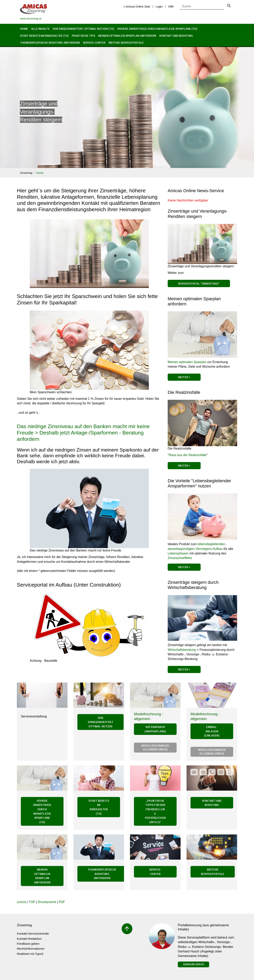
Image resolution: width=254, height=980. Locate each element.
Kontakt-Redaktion (29, 939)
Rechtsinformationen (31, 949)
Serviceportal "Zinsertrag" (199, 283)
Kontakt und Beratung (176, 36)
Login (159, 7)
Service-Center (94, 43)
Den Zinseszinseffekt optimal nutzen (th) (83, 29)
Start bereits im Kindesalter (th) (44, 36)
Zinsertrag (26, 173)
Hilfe (171, 7)
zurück (22, 902)
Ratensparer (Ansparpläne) (155, 729)
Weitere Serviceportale (126, 43)
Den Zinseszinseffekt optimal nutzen (101, 722)
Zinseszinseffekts (180, 558)
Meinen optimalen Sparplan (187, 362)
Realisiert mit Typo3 (30, 954)
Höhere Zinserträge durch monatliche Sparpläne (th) (157, 29)
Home (24, 29)
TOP (32, 902)
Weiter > (184, 377)
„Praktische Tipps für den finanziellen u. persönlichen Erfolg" (155, 811)
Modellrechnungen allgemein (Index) (155, 747)
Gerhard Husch (193, 964)
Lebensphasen (178, 553)
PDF (62, 902)
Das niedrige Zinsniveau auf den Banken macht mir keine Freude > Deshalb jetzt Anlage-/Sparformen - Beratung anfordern (83, 433)
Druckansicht (47, 902)
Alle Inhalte (40, 29)
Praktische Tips (83, 36)
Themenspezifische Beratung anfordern (50, 43)
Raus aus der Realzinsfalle (188, 455)
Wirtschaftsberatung (182, 650)
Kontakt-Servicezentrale (33, 933)
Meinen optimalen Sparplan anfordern (127, 36)
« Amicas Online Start (137, 7)
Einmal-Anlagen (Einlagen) (212, 731)
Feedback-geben (28, 944)
